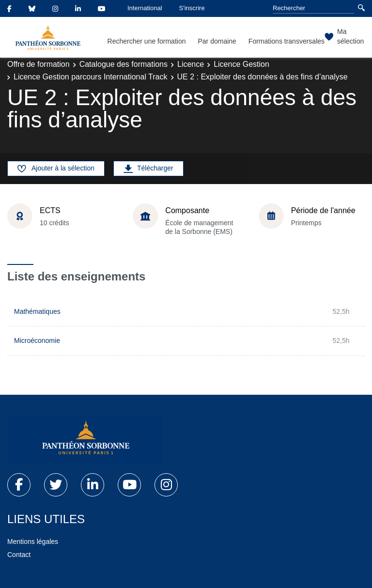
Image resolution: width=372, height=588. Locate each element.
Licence (191, 64)
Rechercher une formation (147, 41)
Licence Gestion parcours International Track (91, 77)
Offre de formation (39, 64)
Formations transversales (287, 41)
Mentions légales (33, 542)
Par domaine (217, 41)
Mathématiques (37, 311)
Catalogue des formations (124, 64)
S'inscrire (192, 8)
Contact (19, 555)
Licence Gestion (241, 64)
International (145, 8)
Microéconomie (37, 340)
